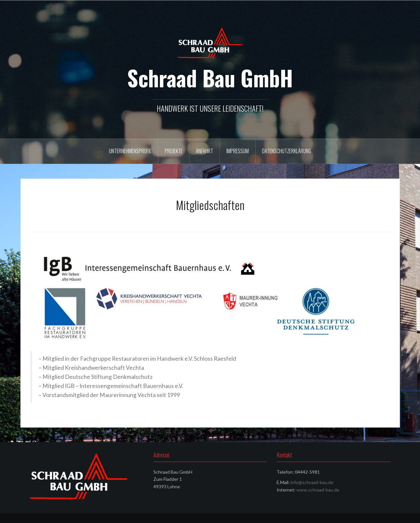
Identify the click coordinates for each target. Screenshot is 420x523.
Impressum (238, 151)
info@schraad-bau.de (312, 482)
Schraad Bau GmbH (210, 78)
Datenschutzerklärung (287, 151)
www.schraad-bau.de (318, 490)
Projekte (174, 151)
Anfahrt (204, 151)
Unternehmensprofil (130, 151)
